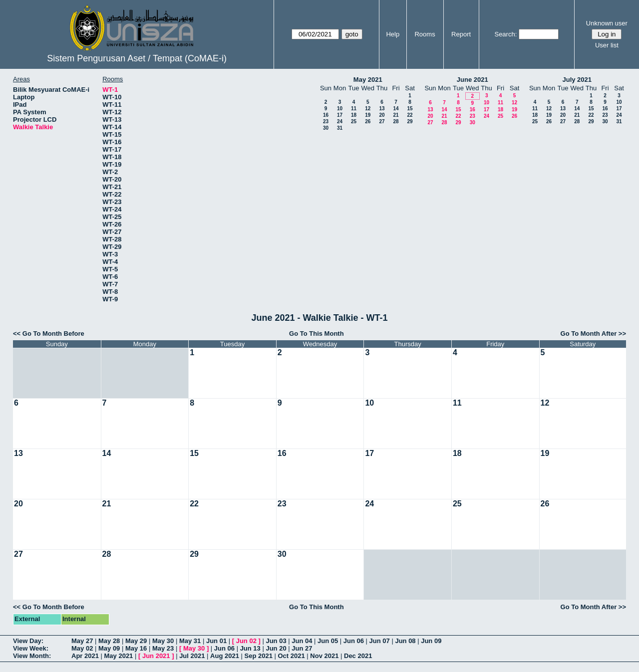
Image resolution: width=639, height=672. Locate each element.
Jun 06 (354, 641)
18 (354, 115)
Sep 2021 (259, 656)
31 (340, 128)
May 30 (163, 641)
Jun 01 (216, 641)
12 (368, 109)
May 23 (163, 648)
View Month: (32, 656)
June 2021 (473, 80)
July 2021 (577, 80)
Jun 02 (246, 641)
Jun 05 (328, 641)
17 (340, 115)
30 (326, 128)
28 (396, 121)
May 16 (136, 648)
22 (410, 115)
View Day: (28, 641)
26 (368, 121)
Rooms (425, 34)
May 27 (82, 641)
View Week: (31, 648)
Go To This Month (317, 334)
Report (461, 34)
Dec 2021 (358, 656)
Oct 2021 (291, 656)
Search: (505, 34)
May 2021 (368, 80)
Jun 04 (302, 641)
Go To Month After (589, 334)
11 (354, 109)
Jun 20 (276, 648)
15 (410, 109)
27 (382, 121)
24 (340, 121)
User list (607, 45)
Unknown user (607, 23)
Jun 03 (276, 641)
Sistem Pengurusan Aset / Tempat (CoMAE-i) (137, 58)
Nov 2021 (324, 656)
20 (382, 115)
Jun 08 (405, 641)
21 (396, 115)
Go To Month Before (53, 334)
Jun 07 (380, 641)
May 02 (82, 648)
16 (326, 115)
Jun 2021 (156, 656)
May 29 (136, 641)
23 (326, 121)
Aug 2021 (225, 656)
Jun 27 (302, 648)
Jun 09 (431, 641)
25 (354, 121)
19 (368, 115)
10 (340, 109)
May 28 (109, 641)
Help (393, 34)
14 (396, 109)
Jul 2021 (192, 656)
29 (410, 121)
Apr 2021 (85, 656)
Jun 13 (250, 648)
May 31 (190, 641)
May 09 (109, 648)
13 (382, 109)
